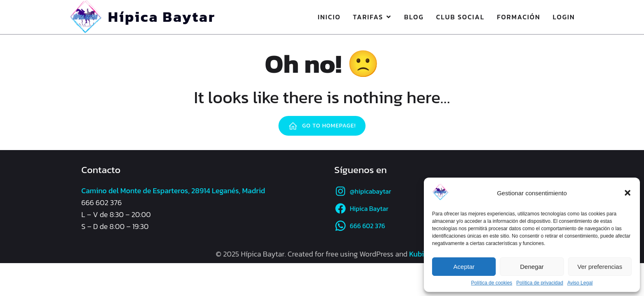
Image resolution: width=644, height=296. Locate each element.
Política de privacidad (540, 283)
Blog (414, 17)
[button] (628, 193)
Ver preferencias (600, 267)
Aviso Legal (580, 283)
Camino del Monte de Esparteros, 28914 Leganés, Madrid (173, 191)
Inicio (329, 17)
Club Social (460, 17)
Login (564, 17)
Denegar (532, 267)
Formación (519, 17)
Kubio (419, 254)
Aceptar (464, 267)
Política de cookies (492, 283)
